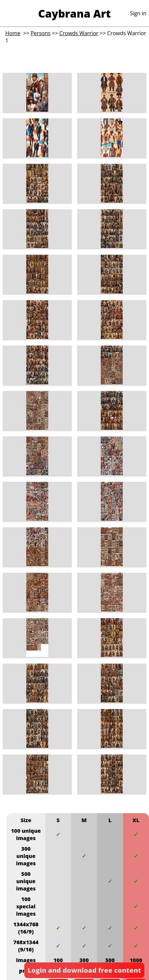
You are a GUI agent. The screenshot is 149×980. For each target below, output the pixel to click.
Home (13, 33)
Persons (41, 33)
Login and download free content (84, 970)
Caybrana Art (74, 13)
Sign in (138, 13)
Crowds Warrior (79, 33)
